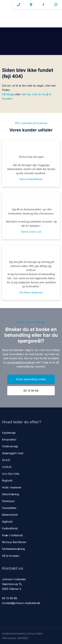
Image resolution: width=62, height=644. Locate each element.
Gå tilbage (8, 94)
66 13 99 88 (10, 598)
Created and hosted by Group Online (22, 634)
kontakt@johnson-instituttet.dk (21, 603)
